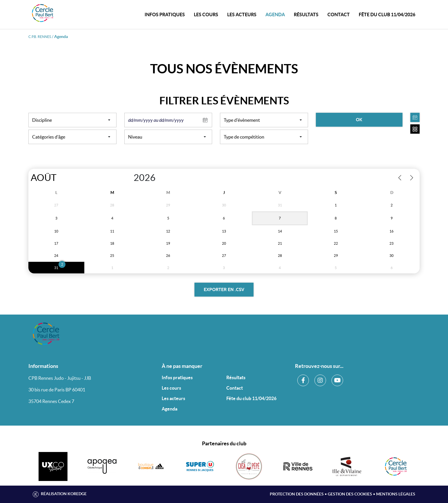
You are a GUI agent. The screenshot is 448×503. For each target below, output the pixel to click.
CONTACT (339, 14)
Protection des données (297, 494)
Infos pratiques (177, 377)
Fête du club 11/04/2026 (387, 14)
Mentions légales (396, 494)
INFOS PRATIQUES (165, 14)
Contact (235, 388)
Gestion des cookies (350, 494)
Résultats (306, 14)
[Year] (128, 178)
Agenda (275, 14)
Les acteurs (242, 14)
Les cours (206, 14)
